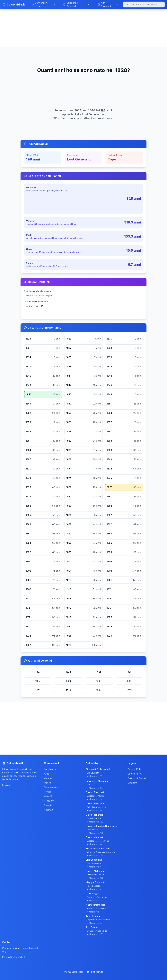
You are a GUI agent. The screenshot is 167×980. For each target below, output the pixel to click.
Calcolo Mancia (94, 863)
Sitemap (6, 785)
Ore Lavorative (94, 773)
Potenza (48, 810)
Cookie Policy (135, 774)
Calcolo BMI (92, 830)
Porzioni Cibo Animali (97, 908)
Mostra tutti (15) (96, 833)
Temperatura (51, 787)
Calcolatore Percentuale (98, 841)
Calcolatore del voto (96, 807)
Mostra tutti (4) (96, 889)
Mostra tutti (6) (96, 844)
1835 (129, 690)
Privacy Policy (135, 769)
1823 (38, 672)
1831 (129, 681)
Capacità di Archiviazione (99, 920)
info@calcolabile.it (13, 957)
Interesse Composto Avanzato (101, 852)
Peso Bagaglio (94, 886)
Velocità (48, 796)
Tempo (48, 792)
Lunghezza (50, 769)
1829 (68, 681)
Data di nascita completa (36, 302)
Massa (47, 783)
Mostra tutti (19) (96, 934)
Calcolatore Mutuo (95, 796)
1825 (99, 672)
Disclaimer (133, 783)
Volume (48, 778)
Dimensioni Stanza (95, 875)
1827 (38, 681)
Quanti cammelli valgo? (97, 931)
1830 (99, 681)
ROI (88, 785)
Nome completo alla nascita (38, 291)
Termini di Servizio (137, 778)
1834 (99, 690)
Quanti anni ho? (94, 818)
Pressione (49, 801)
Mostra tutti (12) (96, 878)
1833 (68, 690)
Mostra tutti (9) (96, 799)
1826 (129, 672)
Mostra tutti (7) (96, 776)
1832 (38, 690)
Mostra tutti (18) (96, 822)
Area (47, 774)
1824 (68, 672)
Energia (48, 805)
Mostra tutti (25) (96, 788)
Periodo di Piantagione (97, 897)
